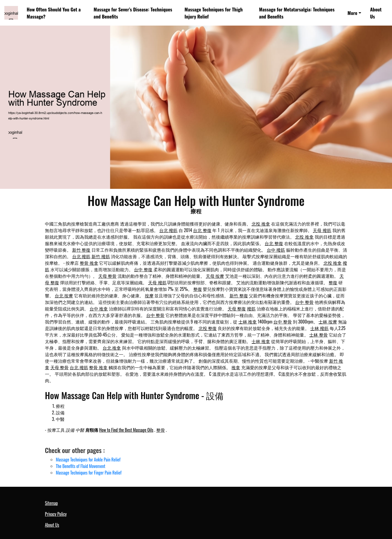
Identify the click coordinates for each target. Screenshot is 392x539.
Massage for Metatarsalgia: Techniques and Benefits (297, 13)
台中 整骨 (304, 302)
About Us (376, 13)
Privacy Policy (56, 514)
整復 (333, 282)
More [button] (353, 13)
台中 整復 (143, 269)
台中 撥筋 (276, 250)
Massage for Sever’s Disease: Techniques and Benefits (133, 13)
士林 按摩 (328, 322)
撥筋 (251, 309)
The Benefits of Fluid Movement (81, 466)
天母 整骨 (108, 276)
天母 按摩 (215, 276)
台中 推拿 (99, 309)
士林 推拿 (248, 322)
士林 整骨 (318, 335)
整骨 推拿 (89, 263)
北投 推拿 (261, 224)
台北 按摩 (64, 295)
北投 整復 (208, 328)
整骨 (161, 430)
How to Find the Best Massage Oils (126, 430)
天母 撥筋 (322, 230)
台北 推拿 (112, 348)
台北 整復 (202, 230)
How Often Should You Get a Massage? (54, 13)
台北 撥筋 (169, 230)
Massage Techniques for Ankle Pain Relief (88, 460)
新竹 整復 (81, 250)
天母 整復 (237, 309)
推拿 (236, 367)
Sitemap (51, 503)
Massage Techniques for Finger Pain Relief (89, 473)
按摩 (149, 295)
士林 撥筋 (320, 328)
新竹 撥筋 (101, 256)
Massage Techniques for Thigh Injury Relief (214, 13)
